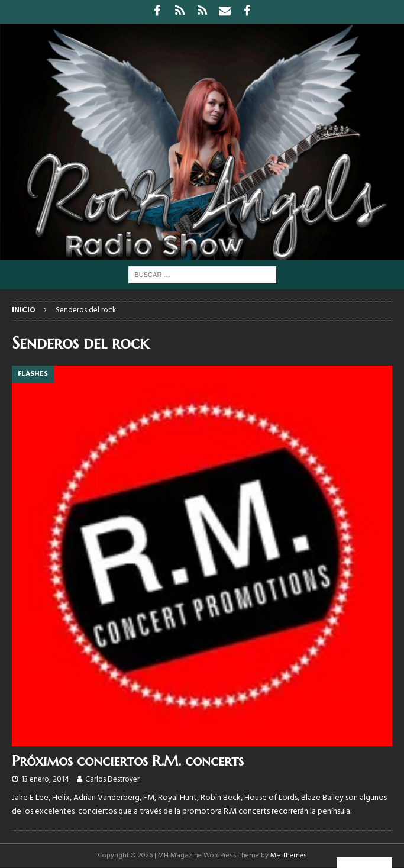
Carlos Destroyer (112, 780)
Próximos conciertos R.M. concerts (128, 761)
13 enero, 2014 (45, 780)
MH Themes (289, 856)
